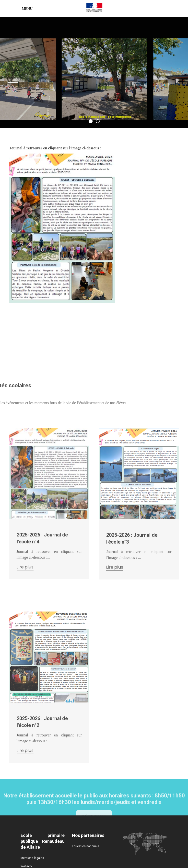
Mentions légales (32, 858)
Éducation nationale (86, 846)
